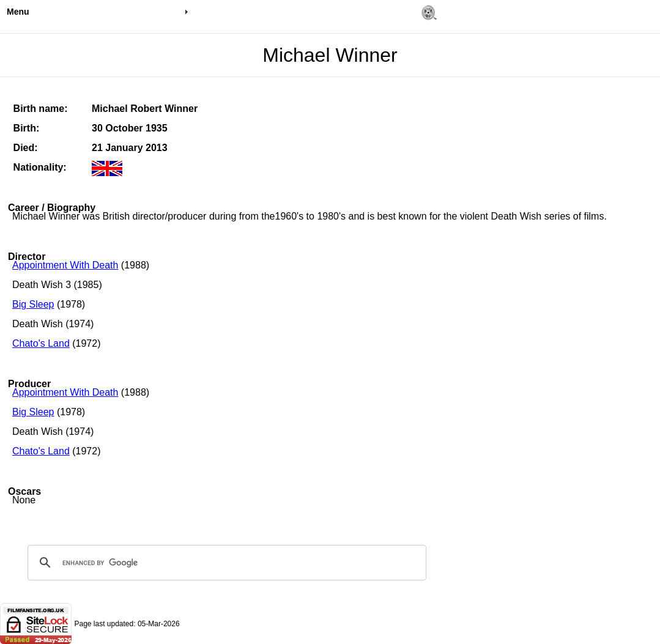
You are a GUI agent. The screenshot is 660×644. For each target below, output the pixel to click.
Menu (18, 12)
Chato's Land (41, 343)
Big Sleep (33, 304)
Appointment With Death (65, 265)
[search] (225, 563)
